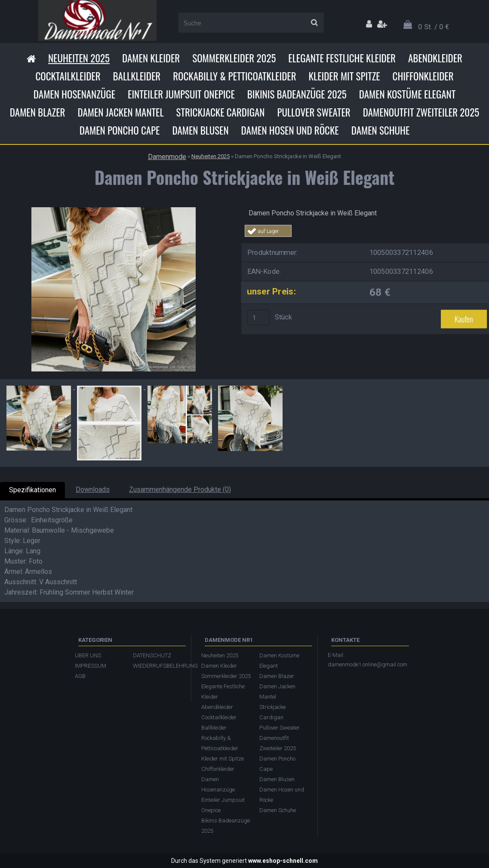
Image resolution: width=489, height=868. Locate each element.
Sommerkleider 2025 (234, 58)
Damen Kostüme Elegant (407, 94)
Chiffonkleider (423, 76)
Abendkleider (435, 58)
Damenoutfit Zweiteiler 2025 (421, 112)
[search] (314, 23)
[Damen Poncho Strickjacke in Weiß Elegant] (114, 210)
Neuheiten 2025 (79, 58)
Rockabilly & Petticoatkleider (234, 76)
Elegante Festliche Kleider (342, 58)
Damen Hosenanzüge (74, 94)
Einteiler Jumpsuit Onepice (181, 94)
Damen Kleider (151, 58)
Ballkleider (137, 76)
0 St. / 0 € (434, 27)
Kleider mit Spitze (344, 76)
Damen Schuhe (381, 130)
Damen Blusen (200, 130)
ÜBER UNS (88, 655)
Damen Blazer (38, 112)
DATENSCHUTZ (152, 655)
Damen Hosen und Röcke (290, 130)
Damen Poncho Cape (120, 130)
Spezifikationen (32, 490)
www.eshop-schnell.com (283, 861)
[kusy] (258, 317)
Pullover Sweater (314, 112)
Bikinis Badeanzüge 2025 (297, 94)
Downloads (93, 489)
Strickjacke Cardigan (221, 112)
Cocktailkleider (68, 76)
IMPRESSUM (91, 666)
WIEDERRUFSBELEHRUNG (158, 666)
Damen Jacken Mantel (121, 112)
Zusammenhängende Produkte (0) (180, 489)
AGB (80, 676)
